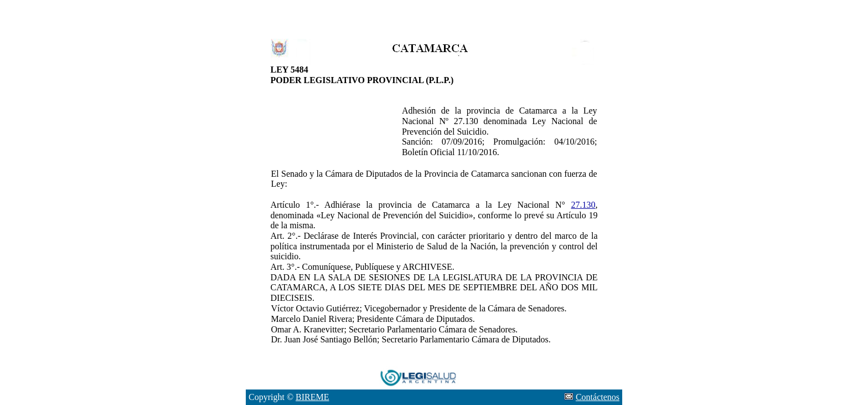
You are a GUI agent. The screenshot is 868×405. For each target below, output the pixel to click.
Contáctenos (598, 397)
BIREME (312, 397)
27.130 (583, 205)
